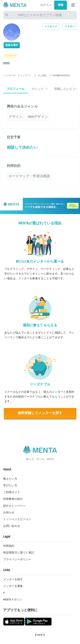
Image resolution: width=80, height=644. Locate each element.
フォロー (70, 26)
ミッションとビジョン (17, 519)
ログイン (46, 5)
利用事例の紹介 (13, 499)
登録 (61, 5)
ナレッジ (39, 89)
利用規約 (9, 546)
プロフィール (16, 89)
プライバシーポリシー (17, 559)
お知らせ (9, 512)
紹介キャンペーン (14, 506)
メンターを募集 (13, 586)
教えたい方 (10, 479)
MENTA (41, 635)
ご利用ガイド (12, 492)
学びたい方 (10, 485)
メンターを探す (13, 579)
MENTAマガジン (13, 600)
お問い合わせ (12, 526)
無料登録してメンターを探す (40, 413)
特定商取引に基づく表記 (19, 553)
